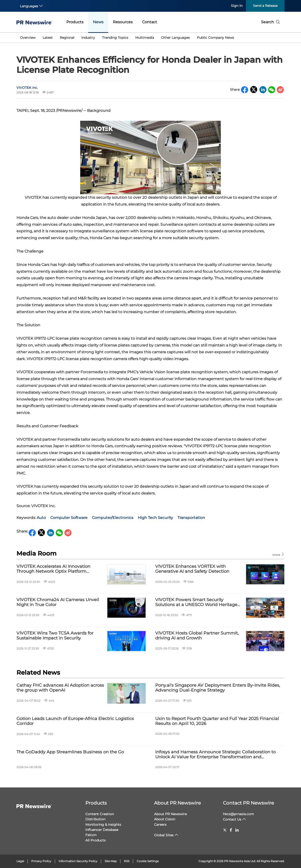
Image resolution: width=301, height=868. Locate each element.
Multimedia (145, 38)
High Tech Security (155, 518)
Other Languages (175, 38)
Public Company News (215, 38)
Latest (48, 38)
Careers (160, 825)
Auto (41, 518)
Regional (67, 38)
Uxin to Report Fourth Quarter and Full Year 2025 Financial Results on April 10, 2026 (217, 721)
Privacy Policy (41, 861)
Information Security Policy (78, 861)
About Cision (165, 819)
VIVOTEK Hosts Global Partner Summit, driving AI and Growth (197, 636)
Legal (20, 861)
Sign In (237, 6)
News (98, 22)
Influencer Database (102, 830)
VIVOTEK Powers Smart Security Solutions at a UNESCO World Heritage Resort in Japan (196, 602)
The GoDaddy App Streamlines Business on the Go (70, 752)
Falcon (91, 835)
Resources (123, 22)
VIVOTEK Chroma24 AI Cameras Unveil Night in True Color (58, 602)
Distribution (95, 819)
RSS (127, 861)
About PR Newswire (177, 803)
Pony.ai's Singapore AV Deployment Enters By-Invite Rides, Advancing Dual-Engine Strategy (218, 688)
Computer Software (69, 518)
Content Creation (100, 814)
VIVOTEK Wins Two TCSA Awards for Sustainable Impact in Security (55, 636)
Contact (150, 22)
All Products (95, 840)
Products (75, 22)
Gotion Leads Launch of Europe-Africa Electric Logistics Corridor (75, 721)
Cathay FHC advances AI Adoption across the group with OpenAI (60, 688)
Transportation (191, 518)
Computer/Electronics (113, 518)
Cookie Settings (148, 861)
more (278, 555)
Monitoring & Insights (103, 825)
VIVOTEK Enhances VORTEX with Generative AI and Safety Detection (192, 569)
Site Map (111, 861)
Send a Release (265, 6)
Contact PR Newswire (248, 803)
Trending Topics (115, 38)
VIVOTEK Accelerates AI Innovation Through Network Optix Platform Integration (53, 569)
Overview (28, 38)
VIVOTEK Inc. (27, 88)
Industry (88, 38)
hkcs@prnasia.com (238, 814)
